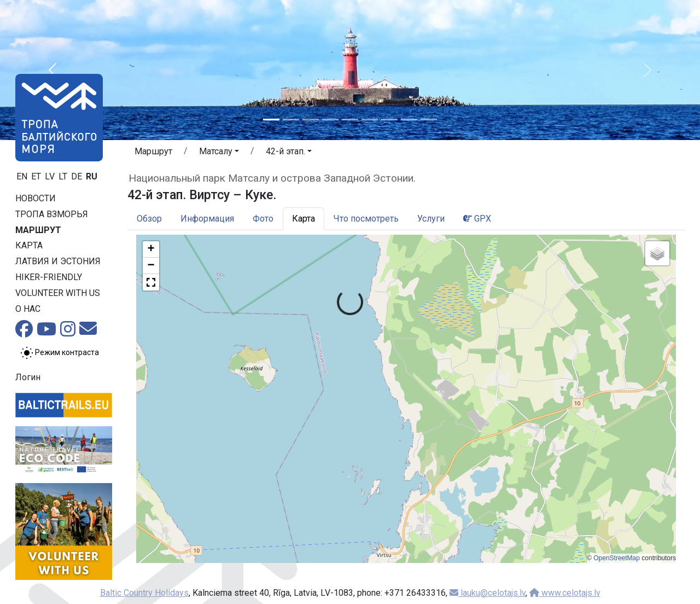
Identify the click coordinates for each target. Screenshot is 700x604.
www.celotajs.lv (565, 593)
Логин (28, 377)
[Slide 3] (311, 120)
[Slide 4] (330, 120)
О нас (28, 309)
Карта (29, 245)
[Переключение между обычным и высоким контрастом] (60, 353)
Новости (36, 198)
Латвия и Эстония (58, 261)
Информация (207, 219)
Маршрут (38, 230)
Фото (263, 219)
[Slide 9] (429, 120)
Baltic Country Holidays (144, 593)
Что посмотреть (366, 219)
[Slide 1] (271, 120)
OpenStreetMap (617, 558)
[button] (52, 70)
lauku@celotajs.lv (488, 593)
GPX (477, 219)
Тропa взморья (52, 214)
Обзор (149, 219)
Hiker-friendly (49, 277)
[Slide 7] (389, 120)
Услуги (431, 219)
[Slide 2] (291, 120)
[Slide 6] (370, 120)
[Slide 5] (350, 120)
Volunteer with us (58, 293)
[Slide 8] (409, 120)
